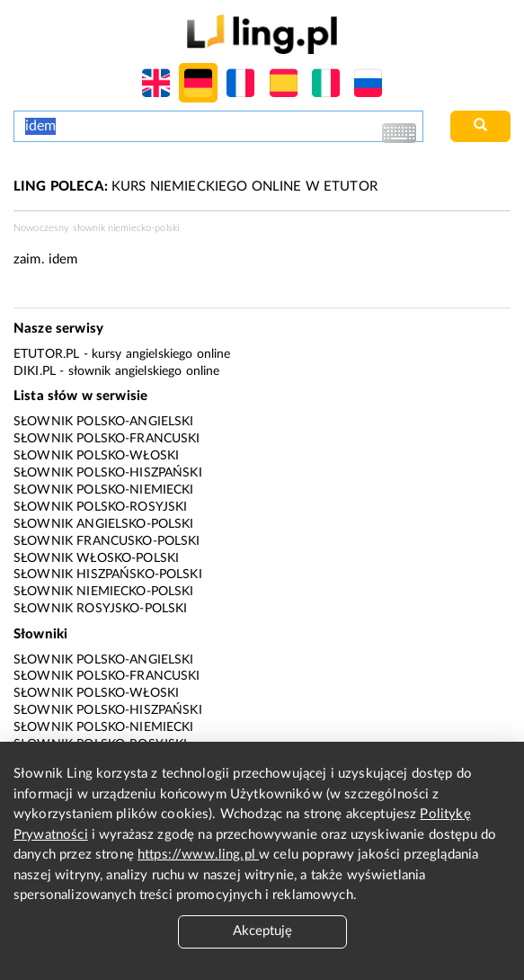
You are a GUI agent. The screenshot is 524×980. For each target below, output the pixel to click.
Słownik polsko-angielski (104, 422)
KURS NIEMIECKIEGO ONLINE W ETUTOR (195, 187)
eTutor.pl (46, 354)
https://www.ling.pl (198, 855)
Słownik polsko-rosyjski (100, 507)
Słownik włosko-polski (96, 558)
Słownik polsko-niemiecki (104, 490)
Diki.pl (35, 371)
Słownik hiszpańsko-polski (108, 575)
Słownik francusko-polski (107, 541)
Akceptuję (262, 931)
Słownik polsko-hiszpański (108, 473)
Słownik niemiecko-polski (104, 592)
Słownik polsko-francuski (107, 439)
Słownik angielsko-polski (104, 524)
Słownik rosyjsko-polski (100, 609)
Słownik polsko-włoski (96, 456)
